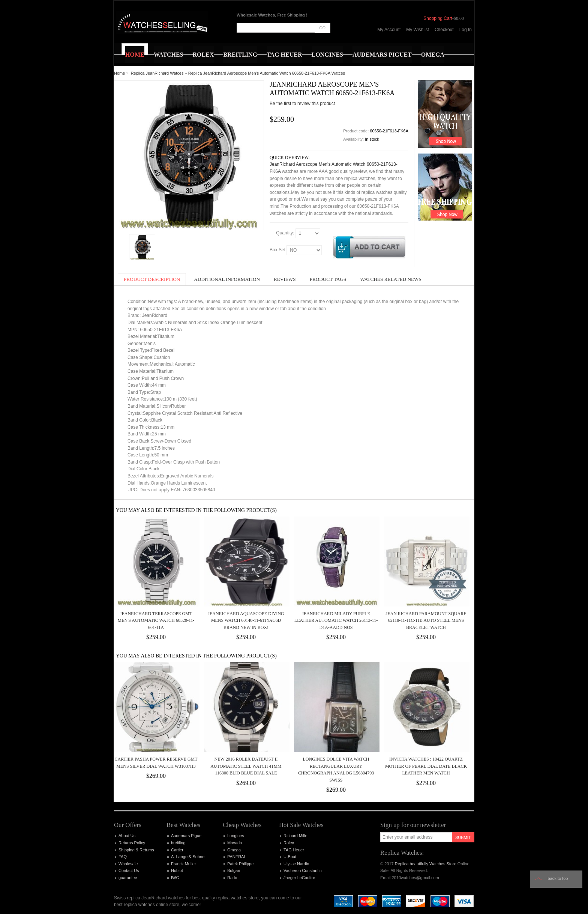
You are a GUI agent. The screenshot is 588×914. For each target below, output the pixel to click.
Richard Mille (295, 836)
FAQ (123, 857)
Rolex (289, 843)
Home (119, 73)
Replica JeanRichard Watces (157, 73)
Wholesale (128, 864)
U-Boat (290, 857)
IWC (175, 878)
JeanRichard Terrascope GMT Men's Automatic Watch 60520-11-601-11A (156, 621)
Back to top (558, 878)
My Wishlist (418, 30)
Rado (232, 878)
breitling (178, 843)
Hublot (177, 870)
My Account (389, 30)
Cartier (177, 850)
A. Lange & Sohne (188, 857)
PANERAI (236, 857)
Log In (466, 30)
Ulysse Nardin (296, 864)
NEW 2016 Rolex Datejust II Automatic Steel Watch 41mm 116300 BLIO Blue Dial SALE (246, 766)
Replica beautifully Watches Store (426, 864)
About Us (127, 836)
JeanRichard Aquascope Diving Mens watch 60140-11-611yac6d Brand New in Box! (246, 621)
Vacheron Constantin (303, 870)
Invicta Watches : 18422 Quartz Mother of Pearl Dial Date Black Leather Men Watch (426, 766)
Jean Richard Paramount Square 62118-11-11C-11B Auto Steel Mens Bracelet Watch (426, 621)
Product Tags (328, 279)
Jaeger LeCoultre (299, 878)
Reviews (285, 279)
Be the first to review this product (302, 104)
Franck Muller (184, 864)
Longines (236, 836)
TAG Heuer (294, 850)
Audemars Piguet (187, 836)
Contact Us (129, 870)
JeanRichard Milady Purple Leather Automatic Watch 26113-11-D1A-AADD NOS (336, 621)
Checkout (444, 30)
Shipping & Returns (136, 850)
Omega (234, 850)
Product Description (152, 279)
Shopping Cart (438, 18)
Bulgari (234, 870)
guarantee (128, 878)
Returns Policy (132, 843)
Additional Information (227, 279)
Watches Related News (391, 279)
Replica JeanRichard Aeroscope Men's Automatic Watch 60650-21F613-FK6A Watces (267, 73)
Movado (235, 843)
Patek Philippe (240, 864)
